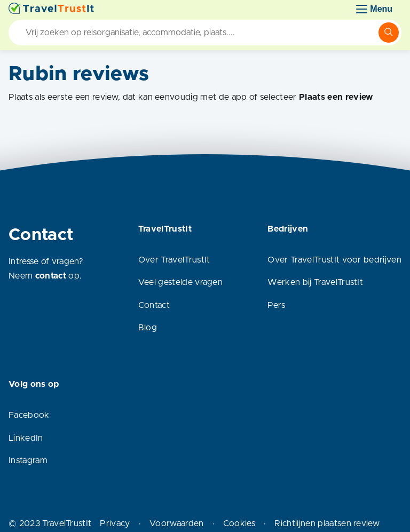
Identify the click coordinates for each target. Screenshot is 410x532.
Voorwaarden (177, 523)
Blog (148, 328)
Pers (276, 305)
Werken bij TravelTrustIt (315, 282)
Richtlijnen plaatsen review (327, 523)
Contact (154, 305)
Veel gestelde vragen (180, 282)
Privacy (115, 523)
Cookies (239, 523)
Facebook (29, 415)
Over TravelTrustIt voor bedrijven (334, 260)
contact (51, 276)
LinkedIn (26, 438)
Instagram (28, 460)
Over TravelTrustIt (174, 260)
